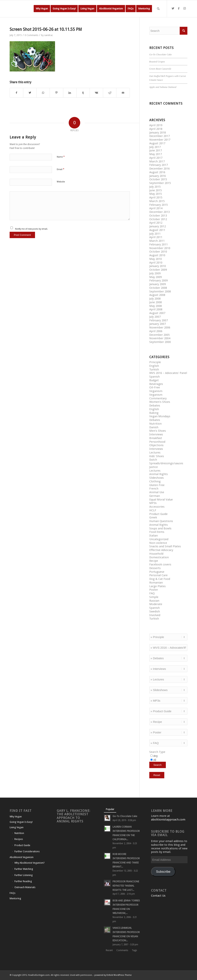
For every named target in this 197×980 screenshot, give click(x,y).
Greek (153, 517)
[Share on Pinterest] (56, 93)
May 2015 (156, 194)
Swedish (155, 611)
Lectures (155, 453)
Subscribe (163, 872)
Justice (154, 467)
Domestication (159, 557)
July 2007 (155, 317)
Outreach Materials (25, 887)
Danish (154, 427)
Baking (154, 413)
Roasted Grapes (157, 62)
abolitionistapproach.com (168, 820)
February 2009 (159, 280)
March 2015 (157, 201)
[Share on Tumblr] (83, 93)
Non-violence (158, 543)
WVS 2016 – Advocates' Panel (168, 373)
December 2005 (159, 335)
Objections (156, 445)
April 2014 (156, 208)
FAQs (13, 893)
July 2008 (155, 299)
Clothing (155, 481)
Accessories (157, 507)
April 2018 (156, 129)
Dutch (153, 460)
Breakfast (156, 438)
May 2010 (156, 259)
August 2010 (157, 255)
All (155, 760)
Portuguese (157, 572)
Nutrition (155, 424)
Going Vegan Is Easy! (21, 822)
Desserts (155, 568)
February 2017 (159, 165)
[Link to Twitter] (173, 8)
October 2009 (158, 270)
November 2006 (160, 328)
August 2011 (157, 230)
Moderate (156, 604)
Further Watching (24, 869)
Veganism (156, 391)
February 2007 (159, 320)
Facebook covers (160, 564)
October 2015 (158, 179)
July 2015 (155, 187)
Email (61, 169)
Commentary (158, 398)
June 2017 (156, 150)
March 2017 (157, 161)
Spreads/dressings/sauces (166, 463)
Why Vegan (16, 817)
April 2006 (156, 331)
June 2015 (156, 190)
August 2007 (157, 313)
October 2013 (158, 216)
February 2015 (159, 205)
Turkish (154, 369)
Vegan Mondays (160, 416)
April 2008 (156, 309)
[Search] (158, 9)
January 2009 (158, 284)
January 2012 (158, 226)
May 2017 (156, 154)
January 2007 (158, 324)
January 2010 (158, 266)
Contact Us (158, 896)
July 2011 (155, 234)
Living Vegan (17, 827)
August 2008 (157, 295)
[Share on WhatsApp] (43, 93)
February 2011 (159, 244)
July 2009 (155, 273)
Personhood (157, 442)
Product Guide (158, 514)
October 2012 (158, 219)
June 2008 (156, 302)
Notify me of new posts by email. (31, 229)
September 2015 (160, 183)
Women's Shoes (160, 402)
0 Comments (31, 35)
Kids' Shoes (157, 456)
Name (61, 157)
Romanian (156, 583)
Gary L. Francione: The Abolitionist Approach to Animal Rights (74, 816)
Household (156, 554)
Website (61, 182)
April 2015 (156, 197)
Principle (155, 362)
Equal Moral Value (161, 500)
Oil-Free (155, 387)
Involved (155, 615)
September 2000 (160, 342)
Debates (155, 406)
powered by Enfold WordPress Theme (113, 975)
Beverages (156, 384)
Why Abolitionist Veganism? (30, 863)
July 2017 (155, 147)
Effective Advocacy (161, 550)
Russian (154, 601)
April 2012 (156, 223)
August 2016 (157, 172)
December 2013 (159, 212)
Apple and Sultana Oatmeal (163, 87)
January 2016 (158, 176)
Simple (154, 597)
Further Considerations (27, 851)
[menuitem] (42, 9)
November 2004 (160, 338)
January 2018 (158, 133)
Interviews (156, 434)
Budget (154, 380)
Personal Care (158, 575)
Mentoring (15, 898)
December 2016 (159, 169)
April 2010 (156, 263)
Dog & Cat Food (160, 579)
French (154, 489)
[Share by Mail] (123, 93)
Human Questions (161, 521)
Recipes (19, 839)
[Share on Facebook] (16, 93)
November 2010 (160, 248)
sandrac (49, 35)
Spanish (154, 377)
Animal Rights (159, 474)
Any (156, 756)
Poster (154, 590)
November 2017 (160, 140)
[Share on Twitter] (30, 93)
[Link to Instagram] (184, 8)
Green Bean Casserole (160, 69)
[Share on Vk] (96, 93)
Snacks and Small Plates (165, 546)
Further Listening (24, 875)
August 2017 (157, 143)
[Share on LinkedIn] (70, 93)
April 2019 (156, 125)
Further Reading (23, 881)
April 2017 (156, 158)
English (154, 366)
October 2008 (158, 288)
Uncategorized (159, 539)
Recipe (154, 561)
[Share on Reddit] (110, 93)
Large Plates (157, 586)
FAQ (152, 593)
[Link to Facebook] (179, 8)
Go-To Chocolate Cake (161, 55)
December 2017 (159, 136)
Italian (154, 536)
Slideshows (157, 478)
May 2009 (156, 277)
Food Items (157, 532)
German (155, 496)
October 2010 (158, 252)
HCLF (153, 510)
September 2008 (160, 291)
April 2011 (156, 237)
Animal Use (157, 492)
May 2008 (156, 306)
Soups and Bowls (160, 528)
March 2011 (157, 241)
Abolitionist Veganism (22, 857)
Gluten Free (157, 485)
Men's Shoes (158, 431)
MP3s (153, 503)
